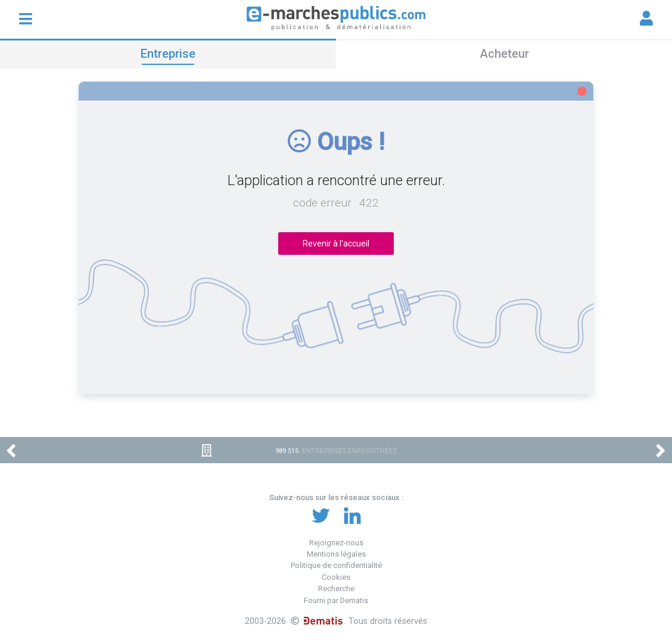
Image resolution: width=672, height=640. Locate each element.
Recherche (336, 589)
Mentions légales (336, 554)
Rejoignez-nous (336, 543)
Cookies (336, 577)
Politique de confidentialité (336, 565)
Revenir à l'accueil (336, 243)
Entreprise (168, 54)
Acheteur (504, 54)
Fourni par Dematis (336, 600)
